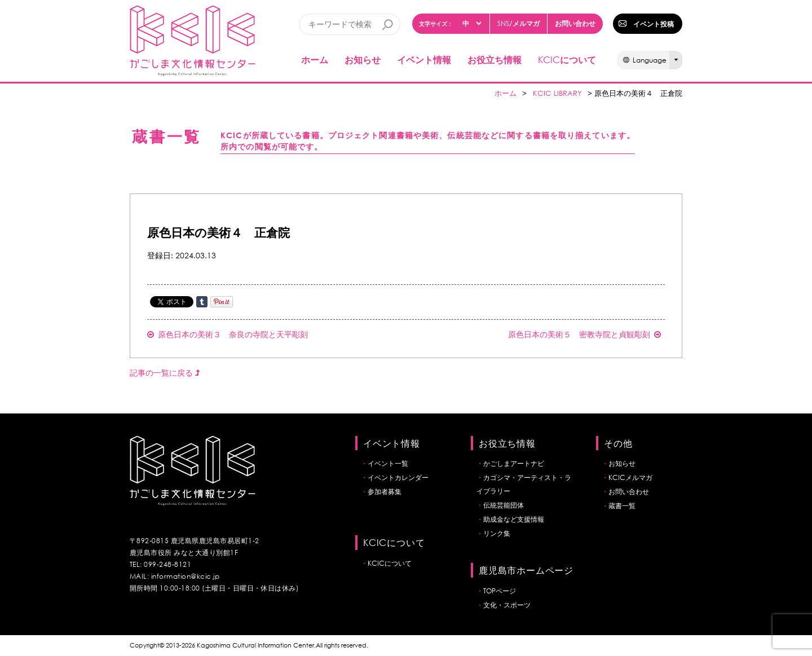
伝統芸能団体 (504, 505)
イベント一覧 (388, 463)
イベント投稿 (654, 24)
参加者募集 (385, 492)
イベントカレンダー (398, 477)
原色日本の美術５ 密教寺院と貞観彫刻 (584, 334)
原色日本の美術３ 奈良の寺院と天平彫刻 (228, 334)
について (567, 60)
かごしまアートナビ (514, 463)
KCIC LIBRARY (557, 93)
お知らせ (363, 60)
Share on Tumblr (202, 302)
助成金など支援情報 (514, 519)
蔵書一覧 (622, 506)
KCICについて (390, 563)
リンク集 (497, 533)
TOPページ (500, 591)
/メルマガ (518, 23)
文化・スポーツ (507, 605)
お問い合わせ (575, 23)
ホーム (315, 60)
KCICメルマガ (630, 477)
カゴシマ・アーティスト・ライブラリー (524, 484)
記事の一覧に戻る (165, 373)
